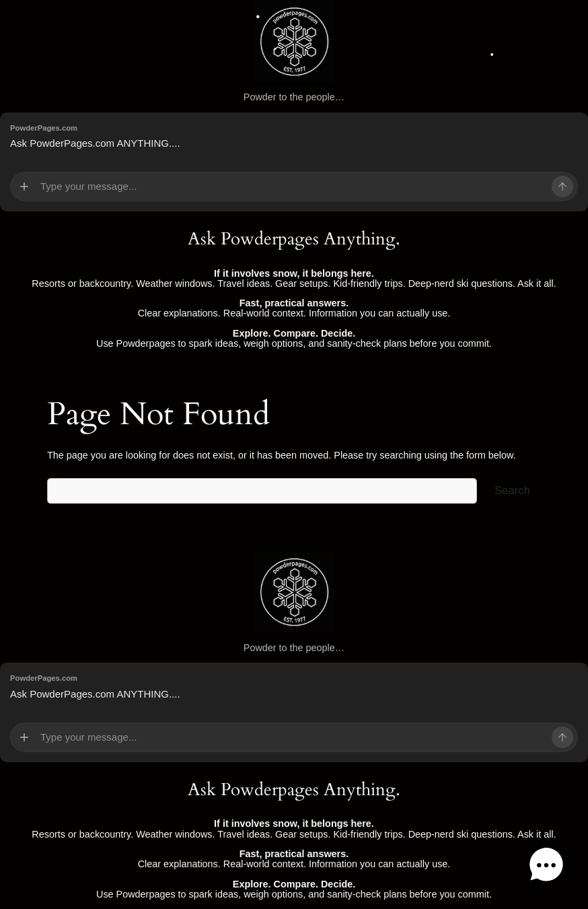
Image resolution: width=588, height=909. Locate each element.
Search (512, 491)
